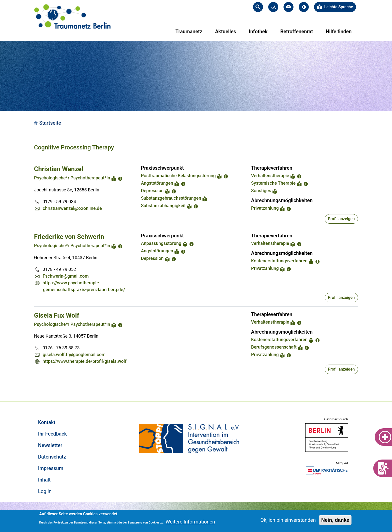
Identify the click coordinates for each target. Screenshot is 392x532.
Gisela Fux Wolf (57, 315)
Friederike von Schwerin (69, 237)
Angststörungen (157, 183)
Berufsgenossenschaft (274, 347)
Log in (45, 491)
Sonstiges (261, 191)
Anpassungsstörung (161, 243)
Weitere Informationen (190, 522)
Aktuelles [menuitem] (225, 31)
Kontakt (47, 422)
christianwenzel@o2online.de (72, 208)
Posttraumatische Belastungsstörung (178, 176)
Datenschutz (52, 457)
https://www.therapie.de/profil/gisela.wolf (84, 361)
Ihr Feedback (52, 434)
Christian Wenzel (59, 169)
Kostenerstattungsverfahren (279, 261)
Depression (152, 191)
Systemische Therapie (273, 183)
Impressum (51, 468)
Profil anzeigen (341, 219)
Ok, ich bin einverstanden (288, 520)
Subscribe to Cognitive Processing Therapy (36, 384)
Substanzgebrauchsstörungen (171, 198)
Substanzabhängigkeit (163, 206)
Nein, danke (335, 520)
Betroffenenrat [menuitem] (297, 31)
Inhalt (44, 480)
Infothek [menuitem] (258, 31)
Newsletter (50, 445)
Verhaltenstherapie (270, 176)
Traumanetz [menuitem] (189, 31)
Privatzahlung (265, 208)
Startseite (50, 123)
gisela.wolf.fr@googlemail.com (74, 354)
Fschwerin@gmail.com (66, 276)
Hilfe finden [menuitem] (339, 31)
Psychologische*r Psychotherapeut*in (72, 178)
